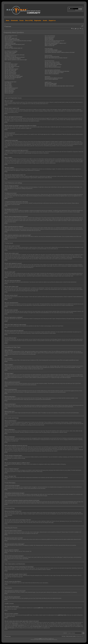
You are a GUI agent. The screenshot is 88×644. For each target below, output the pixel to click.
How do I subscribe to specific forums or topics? (54, 73)
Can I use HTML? (8, 84)
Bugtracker (38, 21)
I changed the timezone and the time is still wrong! (14, 55)
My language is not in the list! (10, 56)
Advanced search (79, 10)
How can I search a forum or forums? (52, 62)
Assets (45, 21)
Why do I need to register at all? (11, 38)
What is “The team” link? (50, 46)
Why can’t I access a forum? (10, 71)
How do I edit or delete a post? (11, 65)
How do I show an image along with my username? (15, 57)
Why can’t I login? (8, 37)
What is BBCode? (8, 83)
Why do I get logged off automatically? (12, 39)
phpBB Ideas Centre (62, 615)
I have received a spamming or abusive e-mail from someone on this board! (60, 52)
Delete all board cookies (71, 636)
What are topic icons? (9, 93)
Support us (52, 21)
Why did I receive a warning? (10, 74)
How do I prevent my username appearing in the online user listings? (18, 41)
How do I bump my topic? (10, 79)
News (8, 21)
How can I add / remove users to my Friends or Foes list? (56, 58)
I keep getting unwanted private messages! (53, 51)
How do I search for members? (51, 66)
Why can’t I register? (9, 47)
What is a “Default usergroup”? (51, 44)
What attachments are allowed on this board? (54, 78)
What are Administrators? (50, 37)
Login (82, 29)
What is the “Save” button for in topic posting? (14, 76)
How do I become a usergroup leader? (52, 42)
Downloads (14, 21)
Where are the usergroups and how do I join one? (55, 41)
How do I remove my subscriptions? (52, 74)
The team (64, 636)
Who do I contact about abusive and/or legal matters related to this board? (59, 86)
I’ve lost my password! (9, 42)
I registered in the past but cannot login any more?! (15, 44)
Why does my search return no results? (53, 63)
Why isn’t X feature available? (51, 85)
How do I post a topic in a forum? (11, 64)
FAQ (73, 29)
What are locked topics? (9, 92)
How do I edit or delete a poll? (10, 70)
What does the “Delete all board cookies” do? (13, 48)
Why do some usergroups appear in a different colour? (56, 43)
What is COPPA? (8, 46)
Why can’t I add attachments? (10, 73)
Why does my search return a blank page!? (53, 65)
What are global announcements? (11, 88)
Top (7, 105)
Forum (22, 21)
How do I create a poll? (9, 68)
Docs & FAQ (29, 21)
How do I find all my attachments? (51, 79)
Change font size (82, 26)
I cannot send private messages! (51, 50)
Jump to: (65, 633)
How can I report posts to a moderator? (12, 75)
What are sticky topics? (9, 90)
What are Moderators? (49, 38)
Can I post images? (8, 87)
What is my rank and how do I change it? (13, 59)
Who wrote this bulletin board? (51, 83)
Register (78, 29)
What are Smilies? (8, 86)
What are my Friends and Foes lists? (52, 57)
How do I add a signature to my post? (12, 66)
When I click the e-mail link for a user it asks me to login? (16, 60)
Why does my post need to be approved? (13, 78)
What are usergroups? (49, 39)
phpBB (40, 639)
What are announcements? (10, 89)
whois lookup (15, 624)
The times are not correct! (10, 54)
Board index (9, 26)
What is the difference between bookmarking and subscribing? (57, 71)
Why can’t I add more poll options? (11, 69)
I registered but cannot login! (10, 43)
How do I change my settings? (11, 52)
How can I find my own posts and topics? (53, 67)
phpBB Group (40, 608)
